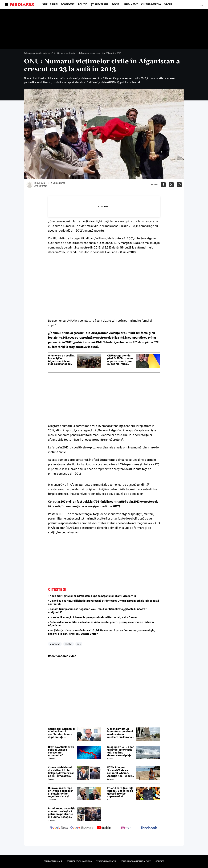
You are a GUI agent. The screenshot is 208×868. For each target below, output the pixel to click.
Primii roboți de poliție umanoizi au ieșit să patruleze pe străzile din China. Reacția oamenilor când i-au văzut (62, 813)
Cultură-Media (151, 4)
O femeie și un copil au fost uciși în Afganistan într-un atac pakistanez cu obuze (62, 360)
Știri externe (100, 4)
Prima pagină (30, 53)
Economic (68, 4)
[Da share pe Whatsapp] (179, 185)
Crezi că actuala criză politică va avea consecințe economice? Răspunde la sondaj (61, 751)
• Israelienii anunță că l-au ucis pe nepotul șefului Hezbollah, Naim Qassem (93, 617)
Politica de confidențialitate (136, 861)
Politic (83, 4)
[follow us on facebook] (149, 828)
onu (79, 644)
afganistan (55, 644)
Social (116, 4)
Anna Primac (41, 186)
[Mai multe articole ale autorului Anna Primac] (30, 185)
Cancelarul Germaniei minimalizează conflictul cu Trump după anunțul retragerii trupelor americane (61, 733)
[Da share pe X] (171, 185)
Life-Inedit (131, 4)
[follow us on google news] (59, 828)
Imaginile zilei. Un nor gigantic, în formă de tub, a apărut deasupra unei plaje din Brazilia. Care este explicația (120, 751)
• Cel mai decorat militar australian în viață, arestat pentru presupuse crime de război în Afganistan (101, 624)
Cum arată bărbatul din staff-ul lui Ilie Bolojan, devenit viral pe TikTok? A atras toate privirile (61, 772)
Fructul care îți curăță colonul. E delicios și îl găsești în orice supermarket (120, 792)
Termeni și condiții (106, 861)
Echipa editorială (53, 861)
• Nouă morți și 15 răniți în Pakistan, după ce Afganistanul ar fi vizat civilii (92, 596)
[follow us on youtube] (104, 828)
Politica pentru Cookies (79, 861)
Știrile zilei (50, 4)
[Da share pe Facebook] (163, 185)
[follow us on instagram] (126, 828)
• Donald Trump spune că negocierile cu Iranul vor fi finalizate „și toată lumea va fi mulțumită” (98, 611)
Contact (160, 861)
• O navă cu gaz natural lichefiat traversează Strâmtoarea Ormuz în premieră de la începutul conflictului (104, 602)
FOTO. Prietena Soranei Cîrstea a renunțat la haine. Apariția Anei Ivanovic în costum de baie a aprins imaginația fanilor (121, 772)
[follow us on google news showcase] (82, 828)
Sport (168, 4)
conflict (69, 644)
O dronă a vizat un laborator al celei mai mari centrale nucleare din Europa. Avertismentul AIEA (120, 733)
